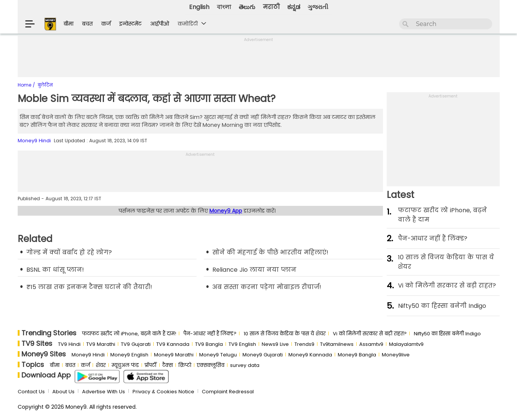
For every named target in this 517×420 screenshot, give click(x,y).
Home (25, 85)
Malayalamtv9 (406, 344)
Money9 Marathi (174, 355)
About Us (63, 392)
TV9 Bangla (209, 344)
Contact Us (31, 392)
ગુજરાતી (318, 7)
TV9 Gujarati (136, 344)
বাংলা (224, 7)
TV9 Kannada (173, 344)
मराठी (271, 7)
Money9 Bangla (357, 355)
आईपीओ (160, 24)
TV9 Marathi (101, 344)
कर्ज (106, 24)
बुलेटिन (45, 85)
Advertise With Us (104, 392)
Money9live (396, 355)
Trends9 (304, 344)
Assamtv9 (371, 344)
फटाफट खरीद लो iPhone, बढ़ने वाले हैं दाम (442, 215)
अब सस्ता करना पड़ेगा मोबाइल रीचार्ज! (267, 287)
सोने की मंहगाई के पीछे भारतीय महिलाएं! (270, 252)
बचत (87, 24)
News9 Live (275, 344)
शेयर (101, 365)
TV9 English (242, 344)
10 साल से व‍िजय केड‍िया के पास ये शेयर (446, 262)
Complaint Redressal (228, 392)
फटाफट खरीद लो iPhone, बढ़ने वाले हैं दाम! (129, 334)
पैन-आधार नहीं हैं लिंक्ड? (433, 238)
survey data (245, 365)
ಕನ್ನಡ (294, 7)
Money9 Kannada (310, 355)
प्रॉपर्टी (151, 365)
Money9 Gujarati (263, 355)
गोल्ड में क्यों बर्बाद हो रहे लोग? (69, 252)
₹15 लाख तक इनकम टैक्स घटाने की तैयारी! (89, 287)
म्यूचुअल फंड (125, 365)
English (199, 7)
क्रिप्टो (185, 365)
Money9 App (226, 211)
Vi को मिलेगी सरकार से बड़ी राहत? (447, 285)
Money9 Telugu (218, 355)
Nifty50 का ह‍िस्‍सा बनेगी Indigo (442, 306)
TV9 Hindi (69, 344)
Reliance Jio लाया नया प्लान (254, 270)
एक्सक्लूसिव (211, 365)
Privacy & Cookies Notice (163, 392)
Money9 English (129, 355)
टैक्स (168, 365)
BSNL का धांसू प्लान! (55, 270)
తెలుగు (247, 7)
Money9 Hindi (34, 141)
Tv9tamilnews (337, 344)
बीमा (69, 24)
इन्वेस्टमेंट (130, 24)
